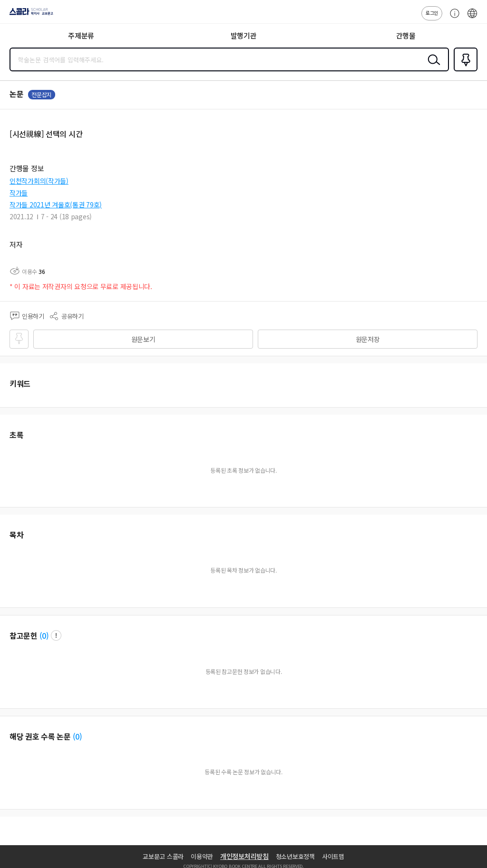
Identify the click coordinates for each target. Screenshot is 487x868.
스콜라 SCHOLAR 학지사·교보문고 (29, 15)
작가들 (19, 193)
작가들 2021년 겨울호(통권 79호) (56, 205)
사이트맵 (333, 856)
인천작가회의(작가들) (39, 181)
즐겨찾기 (464, 70)
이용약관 (202, 856)
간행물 (406, 35)
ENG (472, 18)
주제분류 (81, 35)
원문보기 (143, 339)
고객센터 (452, 18)
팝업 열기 (56, 635)
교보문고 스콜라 (163, 856)
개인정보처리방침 (244, 856)
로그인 (432, 13)
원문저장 (368, 339)
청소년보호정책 (295, 856)
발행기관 (244, 35)
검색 (432, 67)
